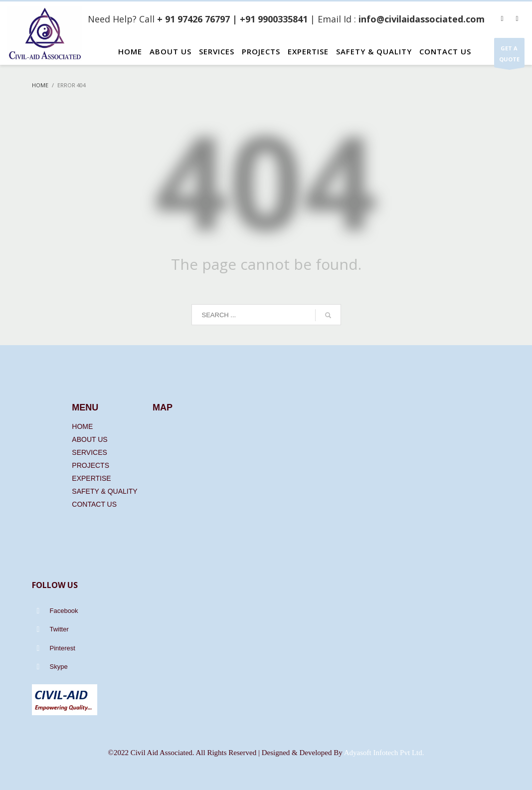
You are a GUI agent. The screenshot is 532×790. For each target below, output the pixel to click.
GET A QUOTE (509, 56)
